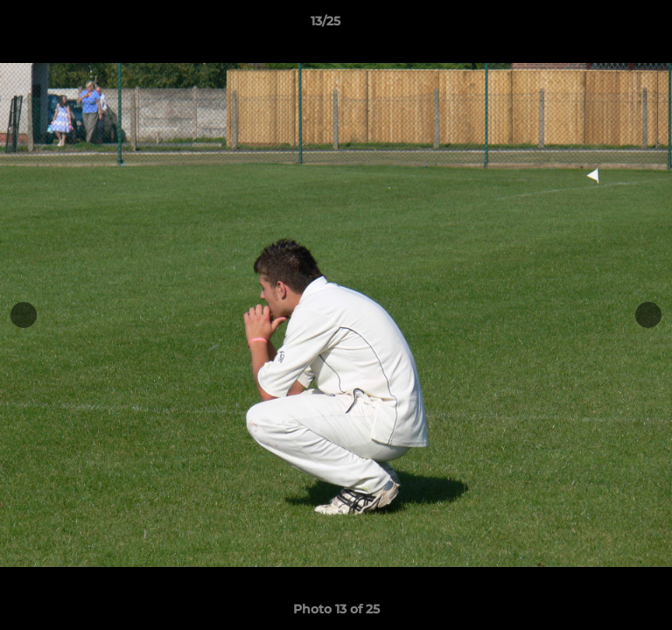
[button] (609, 25)
